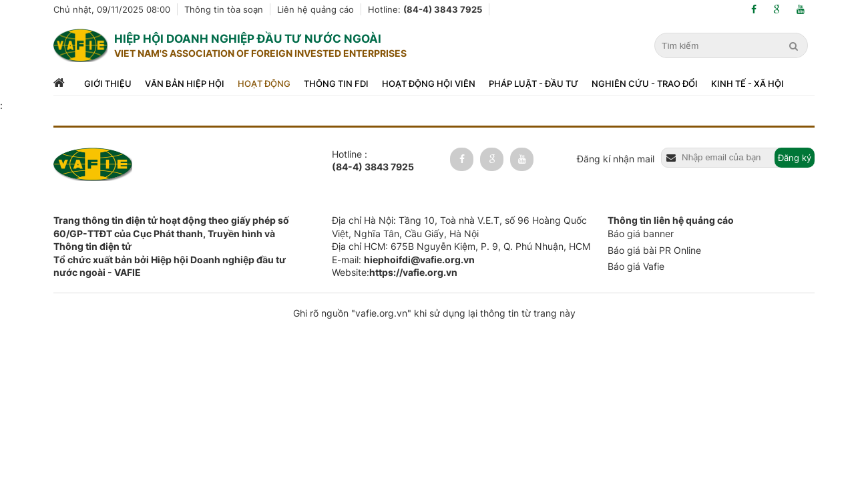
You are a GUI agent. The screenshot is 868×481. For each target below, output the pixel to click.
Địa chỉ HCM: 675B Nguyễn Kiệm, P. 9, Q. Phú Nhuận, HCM (461, 246)
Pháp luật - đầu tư (533, 84)
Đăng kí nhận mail (616, 159)
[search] (795, 46)
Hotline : (373, 161)
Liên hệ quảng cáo (315, 9)
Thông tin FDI (336, 84)
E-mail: (403, 260)
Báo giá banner (641, 233)
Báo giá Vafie (636, 266)
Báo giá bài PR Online (654, 250)
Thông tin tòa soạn (224, 9)
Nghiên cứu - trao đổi (645, 84)
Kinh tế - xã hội (747, 84)
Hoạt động (264, 84)
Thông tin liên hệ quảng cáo (671, 220)
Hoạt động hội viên (429, 84)
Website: (395, 272)
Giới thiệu (108, 84)
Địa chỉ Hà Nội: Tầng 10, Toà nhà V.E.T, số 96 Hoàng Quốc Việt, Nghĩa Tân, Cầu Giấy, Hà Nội (459, 227)
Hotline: (425, 9)
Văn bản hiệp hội (185, 84)
